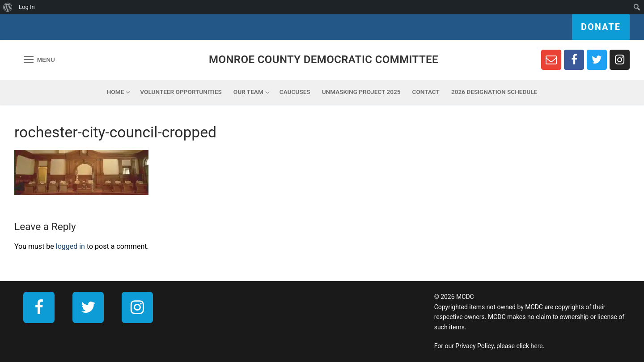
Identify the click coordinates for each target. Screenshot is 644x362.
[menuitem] (8, 7)
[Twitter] (597, 60)
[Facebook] (574, 60)
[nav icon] (39, 60)
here (537, 346)
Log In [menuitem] (27, 7)
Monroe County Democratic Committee (324, 60)
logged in (70, 246)
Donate (601, 27)
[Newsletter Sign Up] (551, 60)
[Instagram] (620, 60)
